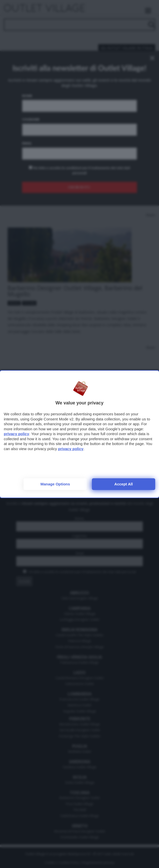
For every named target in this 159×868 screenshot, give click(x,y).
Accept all (124, 484)
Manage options (55, 484)
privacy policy (16, 434)
